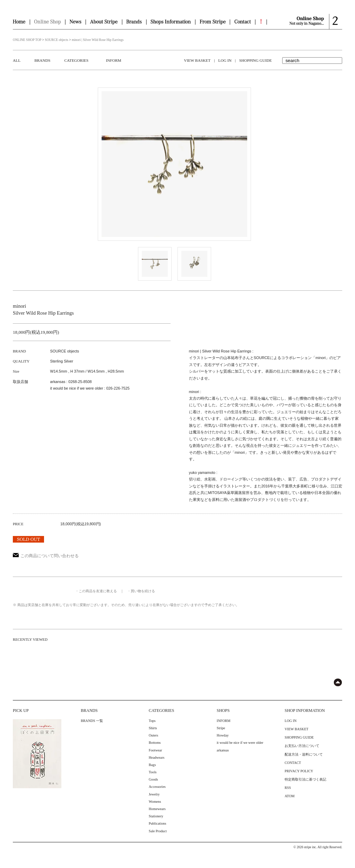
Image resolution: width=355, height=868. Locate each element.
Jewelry (154, 794)
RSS (288, 788)
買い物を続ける (143, 591)
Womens (155, 802)
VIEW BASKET (197, 60)
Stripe (221, 728)
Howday (223, 735)
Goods (153, 779)
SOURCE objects (56, 40)
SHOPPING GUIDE (256, 60)
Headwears (157, 758)
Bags (152, 765)
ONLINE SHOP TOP (27, 40)
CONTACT (293, 763)
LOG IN (225, 60)
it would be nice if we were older (240, 743)
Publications (157, 823)
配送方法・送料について (304, 754)
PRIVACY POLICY (299, 771)
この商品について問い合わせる (46, 556)
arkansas (223, 750)
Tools (153, 772)
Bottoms (155, 743)
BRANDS (42, 60)
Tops (152, 721)
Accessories (157, 787)
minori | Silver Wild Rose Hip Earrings (98, 40)
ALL (17, 60)
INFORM (113, 60)
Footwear (155, 750)
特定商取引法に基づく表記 (305, 779)
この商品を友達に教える (98, 591)
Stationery (156, 816)
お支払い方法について (302, 746)
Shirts (153, 728)
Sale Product (158, 831)
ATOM (290, 796)
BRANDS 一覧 (92, 721)
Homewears (157, 809)
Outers (153, 735)
